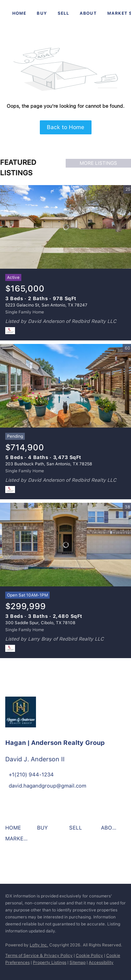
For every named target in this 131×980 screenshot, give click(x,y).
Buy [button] (42, 13)
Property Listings (50, 963)
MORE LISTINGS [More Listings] (98, 163)
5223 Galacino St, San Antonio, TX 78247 (46, 305)
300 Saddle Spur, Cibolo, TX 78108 (40, 623)
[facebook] (12, 863)
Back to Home (65, 127)
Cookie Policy (89, 956)
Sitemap (78, 963)
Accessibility (101, 963)
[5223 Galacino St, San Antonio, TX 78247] (65, 227)
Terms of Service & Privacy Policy (39, 956)
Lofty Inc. (39, 945)
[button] (15, 830)
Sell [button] (63, 13)
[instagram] (31, 863)
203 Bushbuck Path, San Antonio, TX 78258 (49, 464)
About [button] (88, 13)
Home (19, 13)
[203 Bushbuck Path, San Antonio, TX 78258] (65, 386)
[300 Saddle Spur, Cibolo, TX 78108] (65, 545)
